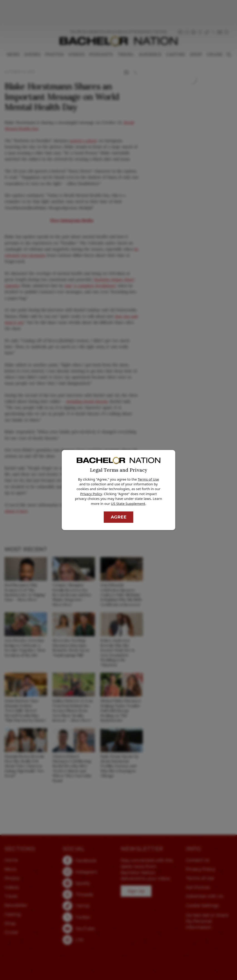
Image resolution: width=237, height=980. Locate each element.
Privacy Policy (91, 494)
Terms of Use (148, 479)
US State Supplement (128, 504)
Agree (119, 517)
